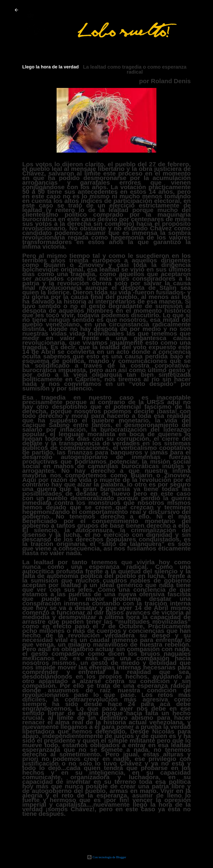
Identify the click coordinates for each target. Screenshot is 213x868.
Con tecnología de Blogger (107, 857)
